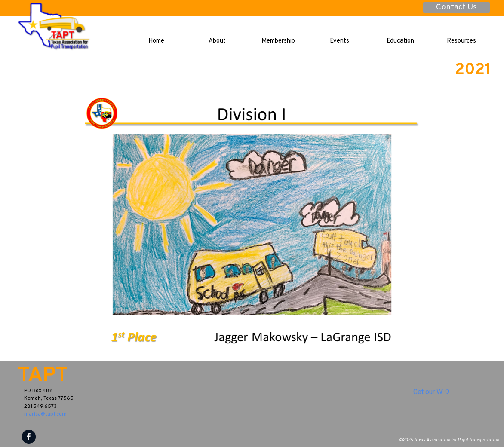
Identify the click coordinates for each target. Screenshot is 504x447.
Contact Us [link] (456, 8)
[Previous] (19, 225)
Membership (278, 41)
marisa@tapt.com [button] (45, 414)
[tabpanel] (89, 392)
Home (156, 41)
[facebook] (29, 437)
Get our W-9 (431, 392)
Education (400, 41)
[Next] (485, 225)
